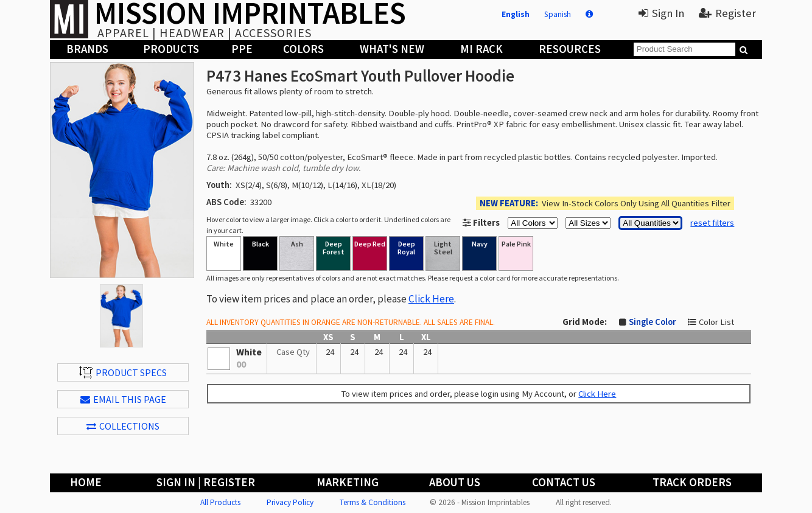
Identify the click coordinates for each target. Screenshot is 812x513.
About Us (455, 482)
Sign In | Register (206, 482)
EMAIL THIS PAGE (123, 399)
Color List (716, 322)
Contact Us (564, 482)
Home (86, 482)
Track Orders (692, 482)
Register (727, 13)
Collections (123, 426)
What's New (392, 49)
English (516, 14)
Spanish (558, 14)
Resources (570, 49)
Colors (303, 49)
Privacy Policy (290, 502)
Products (171, 49)
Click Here (431, 299)
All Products (220, 502)
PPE (242, 49)
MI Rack (481, 49)
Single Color (652, 322)
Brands (87, 49)
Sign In (661, 13)
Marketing (348, 482)
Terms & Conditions (373, 502)
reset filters (712, 223)
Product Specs (123, 372)
